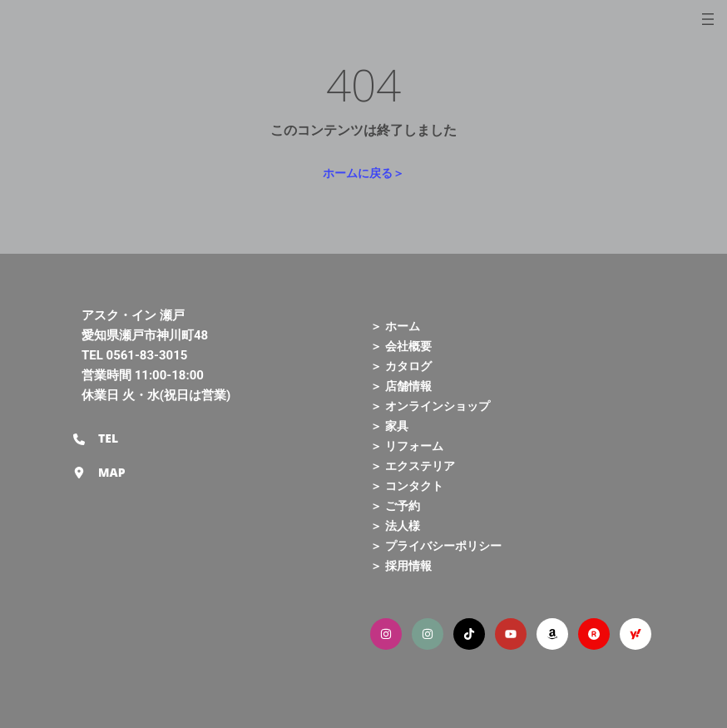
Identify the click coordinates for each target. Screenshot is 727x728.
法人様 (403, 525)
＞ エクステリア (413, 466)
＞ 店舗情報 (401, 386)
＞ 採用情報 (401, 565)
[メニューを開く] (708, 19)
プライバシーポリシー (443, 545)
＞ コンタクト (407, 485)
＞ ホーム (395, 326)
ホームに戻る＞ (363, 173)
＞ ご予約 (395, 505)
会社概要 (408, 346)
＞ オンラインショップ (430, 406)
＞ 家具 (389, 426)
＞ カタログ (401, 366)
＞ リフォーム (407, 446)
